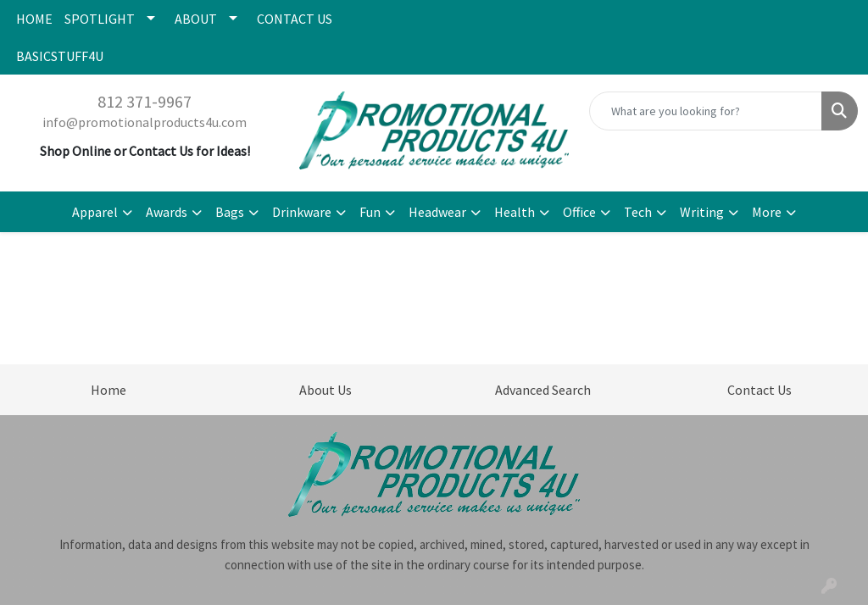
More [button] (767, 212)
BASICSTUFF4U (60, 56)
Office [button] (579, 212)
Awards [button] (167, 212)
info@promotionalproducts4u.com (145, 122)
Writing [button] (702, 212)
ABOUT (196, 19)
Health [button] (515, 212)
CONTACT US (295, 19)
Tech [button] (638, 212)
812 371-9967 (145, 101)
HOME (34, 19)
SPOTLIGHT (100, 19)
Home (108, 390)
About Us (325, 390)
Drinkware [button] (302, 212)
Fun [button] (370, 212)
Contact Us (759, 390)
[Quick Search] (706, 111)
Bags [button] (230, 212)
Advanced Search (543, 390)
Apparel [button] (95, 212)
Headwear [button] (437, 212)
